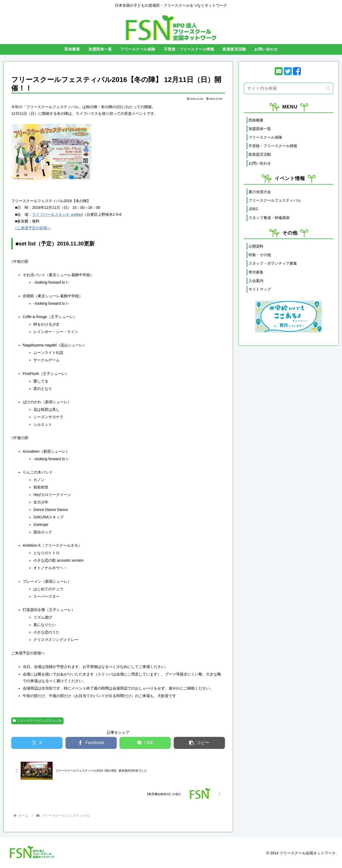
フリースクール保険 (265, 137)
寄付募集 (256, 272)
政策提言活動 (260, 154)
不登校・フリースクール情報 (273, 146)
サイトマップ (260, 289)
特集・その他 (260, 255)
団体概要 (256, 120)
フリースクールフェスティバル (37, 721)
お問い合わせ (260, 163)
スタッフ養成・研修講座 (269, 218)
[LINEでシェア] (145, 743)
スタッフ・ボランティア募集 (273, 263)
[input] (289, 88)
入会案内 (256, 281)
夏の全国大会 (260, 192)
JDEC (253, 209)
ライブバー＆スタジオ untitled (57, 214)
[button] (199, 743)
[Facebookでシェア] (91, 743)
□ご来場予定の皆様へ (33, 228)
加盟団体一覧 (260, 129)
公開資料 (256, 246)
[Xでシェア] (37, 743)
